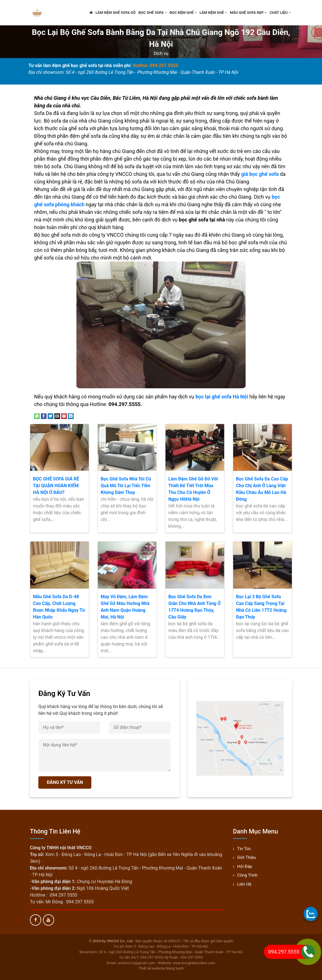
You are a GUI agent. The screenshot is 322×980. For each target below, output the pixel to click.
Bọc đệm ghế (183, 13)
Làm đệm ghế (213, 13)
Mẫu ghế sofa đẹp (248, 13)
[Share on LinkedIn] (71, 416)
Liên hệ (244, 884)
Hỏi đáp (245, 866)
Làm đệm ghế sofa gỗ (116, 13)
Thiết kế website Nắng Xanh (161, 968)
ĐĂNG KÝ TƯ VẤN (65, 782)
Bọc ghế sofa (153, 13)
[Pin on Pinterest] (64, 416)
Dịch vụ (161, 53)
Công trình (247, 875)
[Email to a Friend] (57, 416)
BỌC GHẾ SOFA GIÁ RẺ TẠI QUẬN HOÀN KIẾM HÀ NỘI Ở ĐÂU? (56, 486)
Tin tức (244, 849)
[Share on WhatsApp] (37, 416)
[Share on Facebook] (44, 416)
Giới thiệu (247, 857)
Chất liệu (280, 13)
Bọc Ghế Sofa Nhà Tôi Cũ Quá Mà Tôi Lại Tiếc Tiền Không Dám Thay (126, 486)
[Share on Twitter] (50, 416)
